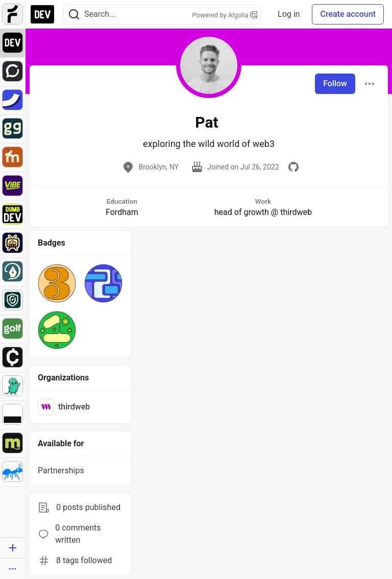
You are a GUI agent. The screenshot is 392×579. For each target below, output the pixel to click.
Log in (289, 14)
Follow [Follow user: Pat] (335, 83)
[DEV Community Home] (42, 14)
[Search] (74, 15)
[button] (57, 283)
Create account (348, 14)
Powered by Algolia (225, 15)
